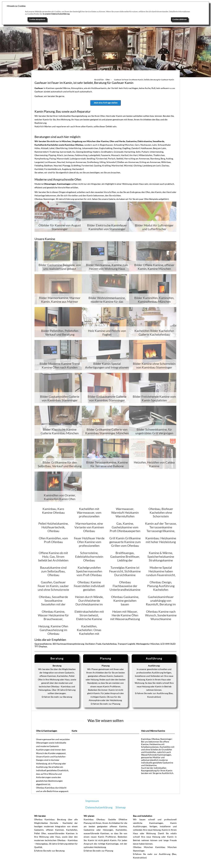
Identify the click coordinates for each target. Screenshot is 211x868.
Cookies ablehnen (180, 19)
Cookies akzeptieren (37, 19)
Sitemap (121, 808)
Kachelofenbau (110, 644)
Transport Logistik (126, 644)
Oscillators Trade (93, 644)
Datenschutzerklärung (99, 808)
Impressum (92, 801)
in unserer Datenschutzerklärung (56, 14)
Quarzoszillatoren (43, 644)
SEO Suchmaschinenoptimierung (68, 644)
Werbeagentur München (148, 644)
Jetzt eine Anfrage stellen (106, 103)
